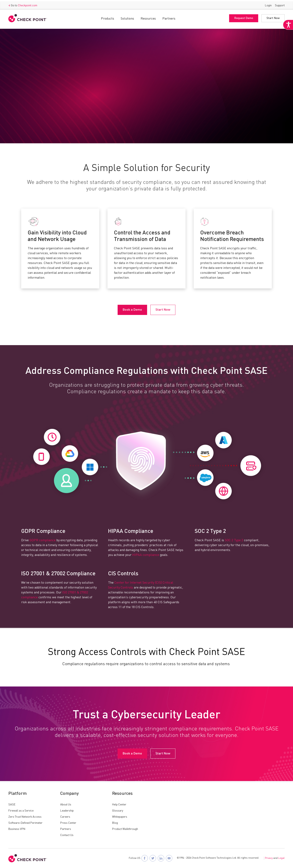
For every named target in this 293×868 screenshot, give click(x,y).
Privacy (269, 858)
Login (268, 4)
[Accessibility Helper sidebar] (287, 30)
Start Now (273, 17)
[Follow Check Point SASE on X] (153, 858)
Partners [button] (169, 17)
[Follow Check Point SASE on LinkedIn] (161, 858)
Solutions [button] (127, 17)
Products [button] (108, 17)
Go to (23, 4)
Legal (281, 858)
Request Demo (244, 17)
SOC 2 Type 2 (234, 541)
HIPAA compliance (146, 555)
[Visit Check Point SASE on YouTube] (169, 858)
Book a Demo (23, 104)
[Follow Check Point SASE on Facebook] (145, 858)
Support (280, 4)
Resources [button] (148, 17)
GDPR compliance (43, 541)
